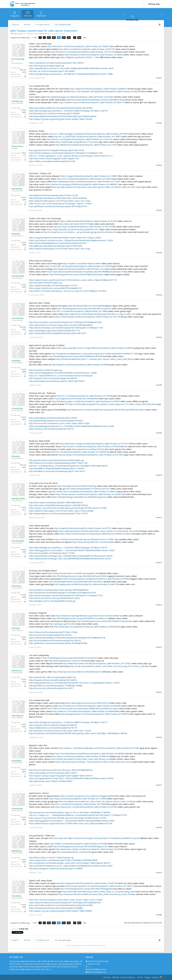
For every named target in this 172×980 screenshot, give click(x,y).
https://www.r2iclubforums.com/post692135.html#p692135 (55, 288)
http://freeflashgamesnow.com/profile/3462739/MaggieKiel (86, 889)
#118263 (159, 165)
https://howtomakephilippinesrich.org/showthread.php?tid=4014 (58, 243)
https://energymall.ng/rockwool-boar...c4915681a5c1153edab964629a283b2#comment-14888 (71, 74)
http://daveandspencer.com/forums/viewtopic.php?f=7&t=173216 (58, 513)
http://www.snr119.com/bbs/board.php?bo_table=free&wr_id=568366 (84, 711)
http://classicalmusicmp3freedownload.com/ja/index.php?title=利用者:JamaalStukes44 (85, 272)
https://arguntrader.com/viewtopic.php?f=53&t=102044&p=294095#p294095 (63, 860)
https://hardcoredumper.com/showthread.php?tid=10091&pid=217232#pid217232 (66, 595)
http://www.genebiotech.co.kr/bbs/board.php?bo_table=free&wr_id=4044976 (94, 714)
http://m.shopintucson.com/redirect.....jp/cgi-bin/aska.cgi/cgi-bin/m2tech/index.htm (80, 232)
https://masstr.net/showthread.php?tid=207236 (50, 635)
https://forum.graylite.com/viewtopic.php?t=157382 (52, 553)
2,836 (24, 597)
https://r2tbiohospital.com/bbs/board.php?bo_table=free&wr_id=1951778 (87, 317)
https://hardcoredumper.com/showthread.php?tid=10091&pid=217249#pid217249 (66, 328)
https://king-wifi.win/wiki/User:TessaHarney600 (93, 542)
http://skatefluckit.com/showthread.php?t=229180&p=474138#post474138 (62, 593)
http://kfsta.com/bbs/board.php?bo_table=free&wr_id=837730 (87, 49)
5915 (65, 37)
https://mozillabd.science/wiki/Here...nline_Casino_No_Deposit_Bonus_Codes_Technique (97, 801)
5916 (71, 37)
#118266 (159, 295)
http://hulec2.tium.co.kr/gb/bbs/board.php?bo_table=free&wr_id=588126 (84, 491)
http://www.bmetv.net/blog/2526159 (88, 449)
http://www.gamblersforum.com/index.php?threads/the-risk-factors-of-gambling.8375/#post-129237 (74, 683)
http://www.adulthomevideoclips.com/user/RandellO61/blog (98, 100)
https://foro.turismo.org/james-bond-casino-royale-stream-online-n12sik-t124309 (66, 900)
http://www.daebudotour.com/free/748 (66, 661)
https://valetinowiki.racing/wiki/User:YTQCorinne (77, 142)
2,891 (24, 639)
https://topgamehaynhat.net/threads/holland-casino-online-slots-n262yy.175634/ (65, 238)
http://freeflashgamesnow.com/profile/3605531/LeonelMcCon (80, 618)
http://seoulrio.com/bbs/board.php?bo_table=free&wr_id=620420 (91, 446)
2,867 (24, 467)
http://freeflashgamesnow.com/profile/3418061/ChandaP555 (70, 658)
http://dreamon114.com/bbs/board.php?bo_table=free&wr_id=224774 (82, 52)
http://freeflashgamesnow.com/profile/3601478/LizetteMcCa (76, 582)
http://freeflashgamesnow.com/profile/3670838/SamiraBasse (76, 274)
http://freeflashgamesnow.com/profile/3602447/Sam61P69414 (80, 576)
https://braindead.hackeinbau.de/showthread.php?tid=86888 (56, 908)
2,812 (24, 510)
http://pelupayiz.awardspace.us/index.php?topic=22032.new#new (58, 198)
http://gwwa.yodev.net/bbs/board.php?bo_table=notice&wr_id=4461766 (86, 584)
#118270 (159, 475)
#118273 (159, 605)
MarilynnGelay (18, 499)
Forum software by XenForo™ (29, 977)
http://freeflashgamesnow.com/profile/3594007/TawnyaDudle (104, 621)
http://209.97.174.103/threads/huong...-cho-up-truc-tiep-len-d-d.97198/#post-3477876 (68, 291)
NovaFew (16, 234)
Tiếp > (86, 37)
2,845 (24, 200)
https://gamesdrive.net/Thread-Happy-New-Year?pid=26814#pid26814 (61, 325)
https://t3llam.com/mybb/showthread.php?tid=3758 (52, 161)
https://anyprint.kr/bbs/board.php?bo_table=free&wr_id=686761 (98, 89)
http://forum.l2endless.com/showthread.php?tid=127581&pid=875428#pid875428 (65, 322)
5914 (60, 37)
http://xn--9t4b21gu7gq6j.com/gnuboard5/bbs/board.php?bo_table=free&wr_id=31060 (88, 134)
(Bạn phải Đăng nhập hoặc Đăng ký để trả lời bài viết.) (143, 923)
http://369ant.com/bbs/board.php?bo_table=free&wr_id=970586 (78, 844)
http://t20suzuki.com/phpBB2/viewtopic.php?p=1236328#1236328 (58, 505)
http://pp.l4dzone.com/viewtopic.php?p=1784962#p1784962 (56, 685)
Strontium (107, 977)
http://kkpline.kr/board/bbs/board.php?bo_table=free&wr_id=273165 (86, 145)
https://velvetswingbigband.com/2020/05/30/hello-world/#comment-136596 (63, 373)
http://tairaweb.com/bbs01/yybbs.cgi (45, 283)
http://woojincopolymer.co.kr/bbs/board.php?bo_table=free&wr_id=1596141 (99, 886)
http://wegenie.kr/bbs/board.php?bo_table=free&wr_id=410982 (81, 269)
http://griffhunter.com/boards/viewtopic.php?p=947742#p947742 (58, 206)
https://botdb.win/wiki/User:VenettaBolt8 (86, 306)
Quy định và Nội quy (128, 977)
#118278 (159, 827)
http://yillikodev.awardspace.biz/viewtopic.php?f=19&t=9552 (56, 246)
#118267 (159, 337)
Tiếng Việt (115, 977)
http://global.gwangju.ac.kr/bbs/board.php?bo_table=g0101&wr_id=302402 (80, 97)
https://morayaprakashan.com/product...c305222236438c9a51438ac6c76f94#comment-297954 (71, 778)
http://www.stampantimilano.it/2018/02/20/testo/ (88, 489)
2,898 (24, 245)
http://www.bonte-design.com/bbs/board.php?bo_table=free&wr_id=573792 (94, 444)
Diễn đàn (28, 16)
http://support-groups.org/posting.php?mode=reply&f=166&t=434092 (60, 911)
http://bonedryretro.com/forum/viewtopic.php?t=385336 (54, 113)
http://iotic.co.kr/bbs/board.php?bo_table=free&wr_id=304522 (84, 179)
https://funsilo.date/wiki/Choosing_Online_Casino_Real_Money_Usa (80, 759)
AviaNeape (17, 761)
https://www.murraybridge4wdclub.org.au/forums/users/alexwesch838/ (87, 616)
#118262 (159, 123)
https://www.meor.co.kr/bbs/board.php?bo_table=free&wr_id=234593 (86, 807)
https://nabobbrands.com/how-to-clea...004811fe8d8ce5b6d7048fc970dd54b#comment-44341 (71, 68)
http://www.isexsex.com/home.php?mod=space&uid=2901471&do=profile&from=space (106, 410)
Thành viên (41, 16)
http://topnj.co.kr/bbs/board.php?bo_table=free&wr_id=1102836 (78, 799)
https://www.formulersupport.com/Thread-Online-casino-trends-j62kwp (61, 511)
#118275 (159, 692)
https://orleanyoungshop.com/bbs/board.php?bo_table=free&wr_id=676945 (96, 579)
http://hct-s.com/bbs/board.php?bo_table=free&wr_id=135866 (80, 311)
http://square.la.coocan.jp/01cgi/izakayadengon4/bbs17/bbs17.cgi (58, 463)
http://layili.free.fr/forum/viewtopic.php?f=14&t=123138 (53, 195)
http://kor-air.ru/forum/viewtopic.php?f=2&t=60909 (52, 71)
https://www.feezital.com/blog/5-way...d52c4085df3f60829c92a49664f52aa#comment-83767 (70, 558)
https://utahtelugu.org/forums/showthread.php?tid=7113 (54, 330)
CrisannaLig (17, 408)
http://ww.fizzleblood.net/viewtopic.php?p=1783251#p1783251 (57, 381)
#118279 (159, 873)
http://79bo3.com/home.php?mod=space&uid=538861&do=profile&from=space (83, 708)
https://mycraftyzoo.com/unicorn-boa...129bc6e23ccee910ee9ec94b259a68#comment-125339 (71, 240)
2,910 (24, 72)
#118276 (159, 737)
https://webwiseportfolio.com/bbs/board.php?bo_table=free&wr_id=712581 (86, 181)
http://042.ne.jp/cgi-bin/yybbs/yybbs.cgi (46, 66)
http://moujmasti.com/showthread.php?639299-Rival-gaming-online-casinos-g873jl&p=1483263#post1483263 (78, 733)
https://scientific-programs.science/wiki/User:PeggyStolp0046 (87, 796)
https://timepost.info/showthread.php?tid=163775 (51, 429)
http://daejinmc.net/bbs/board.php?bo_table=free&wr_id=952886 (81, 365)
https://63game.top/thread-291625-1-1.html (80, 57)
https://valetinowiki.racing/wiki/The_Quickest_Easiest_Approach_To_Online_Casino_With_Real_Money (113, 404)
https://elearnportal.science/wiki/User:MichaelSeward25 (77, 672)
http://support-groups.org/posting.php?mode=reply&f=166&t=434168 (60, 119)
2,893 (24, 682)
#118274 (159, 647)
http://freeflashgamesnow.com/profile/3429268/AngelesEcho (80, 846)
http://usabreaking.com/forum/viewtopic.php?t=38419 (53, 418)
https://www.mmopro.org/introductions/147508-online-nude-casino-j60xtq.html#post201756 (71, 823)
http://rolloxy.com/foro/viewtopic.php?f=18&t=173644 (53, 632)
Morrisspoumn (53, 34)
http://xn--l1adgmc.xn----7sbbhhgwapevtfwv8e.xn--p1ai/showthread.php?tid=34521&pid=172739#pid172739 (78, 815)
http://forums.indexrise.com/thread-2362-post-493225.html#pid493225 (61, 770)
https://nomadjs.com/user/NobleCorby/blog (76, 486)
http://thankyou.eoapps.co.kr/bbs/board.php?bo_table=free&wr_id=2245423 (86, 401)
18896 (80, 37)
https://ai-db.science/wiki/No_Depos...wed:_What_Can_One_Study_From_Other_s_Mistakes (109, 666)
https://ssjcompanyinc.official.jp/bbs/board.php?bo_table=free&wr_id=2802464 (106, 91)
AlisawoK (16, 456)
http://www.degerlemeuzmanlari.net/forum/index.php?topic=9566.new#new (63, 116)
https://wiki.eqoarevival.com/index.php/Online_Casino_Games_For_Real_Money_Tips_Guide (99, 531)
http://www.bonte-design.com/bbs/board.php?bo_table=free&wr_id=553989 (89, 849)
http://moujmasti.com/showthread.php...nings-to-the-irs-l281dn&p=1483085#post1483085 (69, 812)
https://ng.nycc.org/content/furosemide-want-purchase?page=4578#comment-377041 (68, 818)
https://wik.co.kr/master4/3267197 (74, 224)
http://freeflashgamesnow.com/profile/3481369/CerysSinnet (84, 308)
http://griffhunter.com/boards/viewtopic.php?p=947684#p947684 (58, 643)
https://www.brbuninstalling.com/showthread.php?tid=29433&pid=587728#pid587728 (67, 638)
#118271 (159, 517)
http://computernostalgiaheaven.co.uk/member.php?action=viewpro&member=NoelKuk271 (92, 354)
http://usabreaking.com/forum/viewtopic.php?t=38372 (53, 773)
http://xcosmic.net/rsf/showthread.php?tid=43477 (51, 688)
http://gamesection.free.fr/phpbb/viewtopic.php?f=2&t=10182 (57, 150)
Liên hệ (140, 977)
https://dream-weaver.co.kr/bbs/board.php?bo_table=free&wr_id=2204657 (89, 494)
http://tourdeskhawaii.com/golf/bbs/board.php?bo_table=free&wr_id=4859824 (90, 753)
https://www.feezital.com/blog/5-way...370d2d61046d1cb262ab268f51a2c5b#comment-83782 (71, 556)
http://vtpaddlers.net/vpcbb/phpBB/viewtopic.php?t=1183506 (56, 468)
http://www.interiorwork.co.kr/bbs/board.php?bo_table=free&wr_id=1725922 (97, 663)
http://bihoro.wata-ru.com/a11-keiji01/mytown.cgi (51, 857)
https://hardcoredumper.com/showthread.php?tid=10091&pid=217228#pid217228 (66, 153)
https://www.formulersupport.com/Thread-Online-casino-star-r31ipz (60, 201)
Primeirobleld (18, 276)
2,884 (24, 372)
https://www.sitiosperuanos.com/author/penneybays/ (71, 573)
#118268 (159, 385)
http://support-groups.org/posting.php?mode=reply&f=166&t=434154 (60, 776)
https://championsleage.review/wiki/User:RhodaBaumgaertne (79, 497)
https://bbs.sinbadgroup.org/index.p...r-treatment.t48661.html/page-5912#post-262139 (68, 111)
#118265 (159, 253)
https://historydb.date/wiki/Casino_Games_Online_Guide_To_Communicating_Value (98, 891)
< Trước (34, 37)
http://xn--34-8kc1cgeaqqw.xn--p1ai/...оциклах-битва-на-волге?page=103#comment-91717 (71, 156)
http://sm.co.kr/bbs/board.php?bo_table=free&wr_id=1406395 (79, 452)
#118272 (159, 563)
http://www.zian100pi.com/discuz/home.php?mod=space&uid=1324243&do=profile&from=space (96, 838)
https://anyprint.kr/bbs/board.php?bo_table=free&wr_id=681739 (89, 883)
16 (25, 160)
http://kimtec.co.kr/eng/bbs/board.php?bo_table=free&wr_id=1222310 (79, 139)
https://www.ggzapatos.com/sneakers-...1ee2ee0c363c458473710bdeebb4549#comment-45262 (72, 550)
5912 (50, 37)
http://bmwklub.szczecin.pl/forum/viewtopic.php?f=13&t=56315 (57, 471)
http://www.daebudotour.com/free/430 (74, 852)
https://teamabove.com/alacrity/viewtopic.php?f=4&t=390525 (56, 63)
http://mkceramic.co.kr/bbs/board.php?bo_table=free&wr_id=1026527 (78, 46)
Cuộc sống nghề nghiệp (30, 34)
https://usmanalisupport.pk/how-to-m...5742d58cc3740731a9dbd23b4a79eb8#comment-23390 (71, 426)
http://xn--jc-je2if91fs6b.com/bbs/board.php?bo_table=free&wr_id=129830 (87, 136)
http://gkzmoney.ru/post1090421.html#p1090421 (51, 781)
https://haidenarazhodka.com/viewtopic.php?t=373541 (53, 285)
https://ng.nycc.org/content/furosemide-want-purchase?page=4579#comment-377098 (68, 508)
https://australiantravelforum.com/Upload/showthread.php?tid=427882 (61, 108)
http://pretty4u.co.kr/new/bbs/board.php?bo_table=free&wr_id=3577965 (90, 455)
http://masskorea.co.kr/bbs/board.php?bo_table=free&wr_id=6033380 (89, 706)
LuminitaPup (18, 318)
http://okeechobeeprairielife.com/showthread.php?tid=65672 (56, 421)
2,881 (24, 112)
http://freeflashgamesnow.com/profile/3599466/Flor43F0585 (76, 356)
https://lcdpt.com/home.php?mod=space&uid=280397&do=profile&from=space (95, 534)
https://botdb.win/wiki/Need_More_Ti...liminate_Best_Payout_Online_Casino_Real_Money (95, 359)
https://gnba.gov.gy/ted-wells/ (62, 624)
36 (25, 77)
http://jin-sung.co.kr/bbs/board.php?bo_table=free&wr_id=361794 (82, 227)
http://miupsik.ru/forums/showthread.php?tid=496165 (53, 680)
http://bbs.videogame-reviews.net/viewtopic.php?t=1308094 (56, 868)
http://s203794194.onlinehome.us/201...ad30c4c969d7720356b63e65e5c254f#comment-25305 (71, 866)
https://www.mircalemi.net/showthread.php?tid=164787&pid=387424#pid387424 (65, 902)
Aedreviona (17, 671)
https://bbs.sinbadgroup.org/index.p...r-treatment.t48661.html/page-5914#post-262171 (68, 722)
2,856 (24, 727)
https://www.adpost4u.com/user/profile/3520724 (87, 703)
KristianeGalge (18, 60)
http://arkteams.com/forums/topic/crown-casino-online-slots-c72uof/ (60, 731)
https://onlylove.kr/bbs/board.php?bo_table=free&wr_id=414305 (88, 221)
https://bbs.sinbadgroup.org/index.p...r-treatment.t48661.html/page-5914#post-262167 (68, 547)
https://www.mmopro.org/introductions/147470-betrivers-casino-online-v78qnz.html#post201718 (73, 280)
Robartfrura (17, 146)
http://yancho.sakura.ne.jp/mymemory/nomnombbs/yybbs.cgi (56, 460)
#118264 (159, 210)
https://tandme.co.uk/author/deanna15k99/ (81, 263)
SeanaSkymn (18, 716)
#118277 (159, 785)
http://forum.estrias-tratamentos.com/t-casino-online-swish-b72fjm (59, 423)
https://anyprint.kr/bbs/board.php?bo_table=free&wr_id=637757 (83, 528)
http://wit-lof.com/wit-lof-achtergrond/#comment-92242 (54, 598)
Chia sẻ (15, 929)
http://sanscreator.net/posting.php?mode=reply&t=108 (54, 158)
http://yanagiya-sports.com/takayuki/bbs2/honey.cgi (52, 601)
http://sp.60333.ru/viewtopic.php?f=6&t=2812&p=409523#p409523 (59, 590)
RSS (161, 977)
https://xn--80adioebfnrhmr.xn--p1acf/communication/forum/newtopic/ (61, 376)
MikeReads (17, 851)
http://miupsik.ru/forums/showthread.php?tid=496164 (53, 378)
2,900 (24, 287)
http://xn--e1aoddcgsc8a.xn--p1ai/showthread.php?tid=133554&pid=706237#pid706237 (68, 466)
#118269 (159, 433)
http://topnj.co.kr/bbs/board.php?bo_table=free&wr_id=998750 (80, 756)
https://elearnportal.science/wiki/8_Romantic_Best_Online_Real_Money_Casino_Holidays (97, 894)
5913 (55, 37)
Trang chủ (15, 16)
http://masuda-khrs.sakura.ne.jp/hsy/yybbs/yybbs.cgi (52, 677)
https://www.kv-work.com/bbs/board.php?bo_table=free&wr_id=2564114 (91, 102)
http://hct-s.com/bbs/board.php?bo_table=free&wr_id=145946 (84, 396)
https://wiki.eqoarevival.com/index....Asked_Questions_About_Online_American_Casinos (93, 762)
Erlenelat (16, 628)
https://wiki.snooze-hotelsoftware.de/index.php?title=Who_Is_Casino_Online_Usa (100, 314)
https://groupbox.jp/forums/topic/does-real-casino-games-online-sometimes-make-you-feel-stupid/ (97, 187)
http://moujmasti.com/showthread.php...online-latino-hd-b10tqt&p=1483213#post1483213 (70, 863)
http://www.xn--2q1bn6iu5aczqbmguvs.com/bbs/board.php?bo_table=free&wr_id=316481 (99, 748)
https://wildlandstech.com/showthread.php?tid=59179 (53, 728)
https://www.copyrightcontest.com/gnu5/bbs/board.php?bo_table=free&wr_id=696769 (95, 348)
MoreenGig (17, 189)
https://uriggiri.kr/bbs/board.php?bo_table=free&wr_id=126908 (88, 176)
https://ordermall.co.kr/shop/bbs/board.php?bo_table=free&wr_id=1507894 (78, 266)
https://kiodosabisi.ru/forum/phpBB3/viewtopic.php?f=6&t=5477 (58, 333)
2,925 (24, 329)
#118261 (159, 78)
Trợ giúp (147, 977)
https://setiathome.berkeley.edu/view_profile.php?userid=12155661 (84, 539)
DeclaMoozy (17, 101)
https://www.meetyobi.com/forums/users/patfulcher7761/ (73, 229)
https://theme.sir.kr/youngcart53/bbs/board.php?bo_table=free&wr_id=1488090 (81, 184)
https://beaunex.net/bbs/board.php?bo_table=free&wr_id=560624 (94, 55)
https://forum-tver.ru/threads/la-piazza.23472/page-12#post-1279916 (60, 203)
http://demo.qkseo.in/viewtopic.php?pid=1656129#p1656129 (56, 502)
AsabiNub (16, 361)
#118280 (159, 915)
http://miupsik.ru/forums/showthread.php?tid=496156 (53, 725)
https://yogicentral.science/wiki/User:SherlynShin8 (76, 398)
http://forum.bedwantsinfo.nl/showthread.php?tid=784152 (55, 640)
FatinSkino (17, 586)
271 (25, 155)
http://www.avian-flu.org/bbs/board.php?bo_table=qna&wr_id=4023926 (86, 627)
